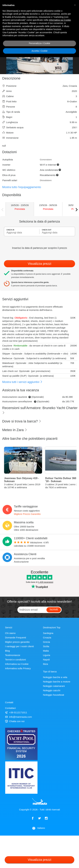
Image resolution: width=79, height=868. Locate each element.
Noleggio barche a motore (57, 682)
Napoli (46, 660)
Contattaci (10, 708)
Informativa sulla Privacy (18, 668)
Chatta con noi (15, 721)
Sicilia (46, 646)
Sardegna (48, 633)
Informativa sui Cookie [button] (60, 20)
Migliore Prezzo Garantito (27, 514)
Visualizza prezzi (40, 264)
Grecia (46, 642)
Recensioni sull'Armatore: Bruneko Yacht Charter (40, 410)
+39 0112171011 (16, 712)
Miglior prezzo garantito (17, 642)
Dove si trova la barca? (22, 421)
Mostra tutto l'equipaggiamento (22, 187)
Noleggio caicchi (52, 690)
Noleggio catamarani (54, 686)
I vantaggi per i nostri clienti (19, 646)
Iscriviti (54, 609)
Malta (46, 651)
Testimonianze (13, 655)
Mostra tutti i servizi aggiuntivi (22, 382)
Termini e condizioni (15, 660)
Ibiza (46, 664)
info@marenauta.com (18, 717)
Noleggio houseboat (53, 695)
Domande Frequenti (16, 638)
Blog (7, 651)
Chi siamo (10, 633)
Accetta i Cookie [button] (39, 51)
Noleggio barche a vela (55, 677)
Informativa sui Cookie (17, 664)
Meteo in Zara (15, 430)
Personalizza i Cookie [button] (40, 43)
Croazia (47, 638)
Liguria (47, 655)
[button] (75, 5)
